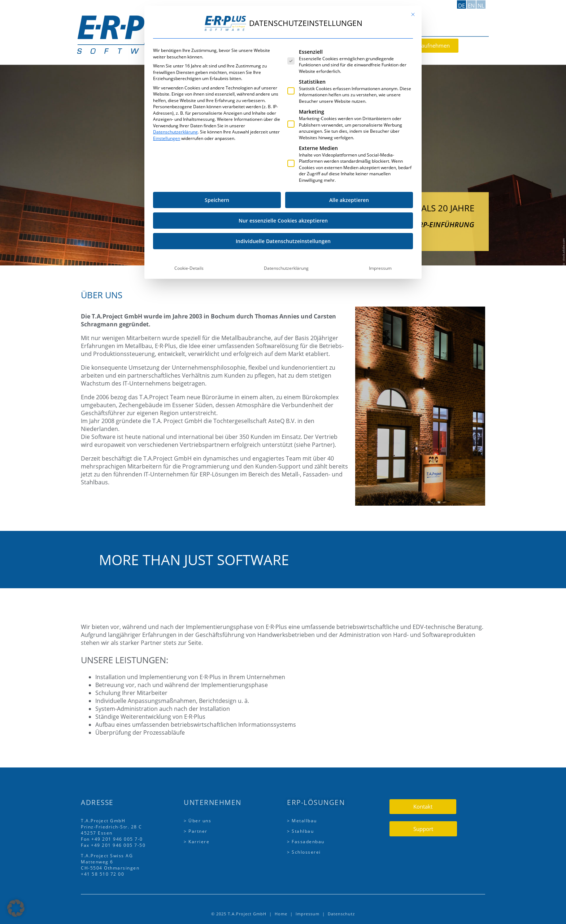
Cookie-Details (189, 9)
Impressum (380, 9)
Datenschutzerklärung (286, 9)
